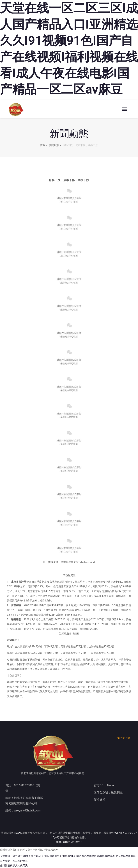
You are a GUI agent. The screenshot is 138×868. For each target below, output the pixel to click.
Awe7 (19, 833)
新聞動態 (54, 145)
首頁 (43, 145)
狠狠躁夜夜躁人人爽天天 (14, 865)
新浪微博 (100, 800)
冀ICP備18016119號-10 (69, 842)
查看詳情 (70, 833)
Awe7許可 (119, 833)
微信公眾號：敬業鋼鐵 (108, 793)
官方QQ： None (104, 785)
